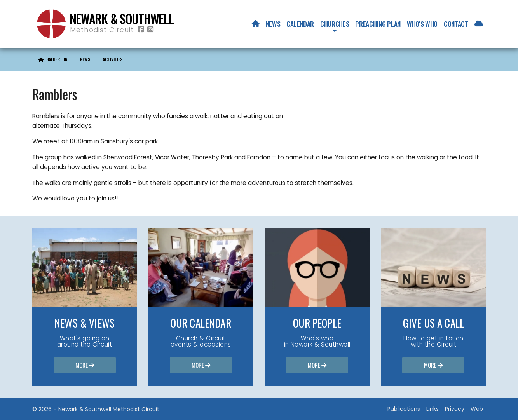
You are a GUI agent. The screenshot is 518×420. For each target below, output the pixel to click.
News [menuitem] (273, 24)
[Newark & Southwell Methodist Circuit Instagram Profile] (150, 30)
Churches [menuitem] (335, 24)
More (85, 366)
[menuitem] (256, 24)
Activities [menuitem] (112, 59)
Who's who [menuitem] (422, 24)
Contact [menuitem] (456, 24)
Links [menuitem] (433, 409)
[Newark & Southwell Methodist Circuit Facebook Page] (141, 30)
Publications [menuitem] (404, 409)
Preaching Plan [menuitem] (378, 24)
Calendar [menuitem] (300, 24)
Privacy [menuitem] (455, 409)
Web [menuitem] (477, 409)
